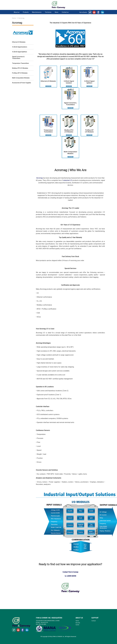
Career (77, 625)
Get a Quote (83, 12)
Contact (94, 621)
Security (78, 623)
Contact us (65, 12)
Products (26, 12)
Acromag (39, 178)
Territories (48, 12)
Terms (77, 621)
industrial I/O (68, 180)
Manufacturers (37, 12)
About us (17, 12)
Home (14, 18)
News (57, 12)
